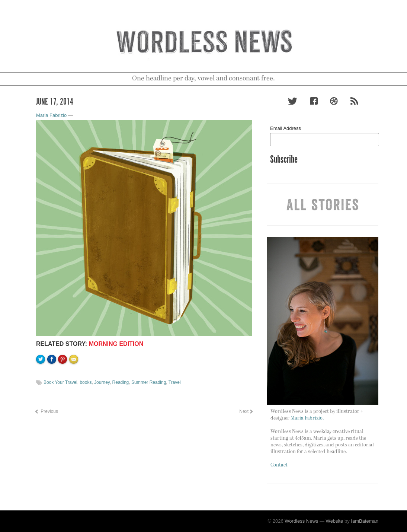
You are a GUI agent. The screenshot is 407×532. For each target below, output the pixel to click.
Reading (121, 382)
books (86, 382)
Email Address (286, 128)
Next (246, 411)
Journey (102, 382)
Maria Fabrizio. (307, 418)
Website (335, 521)
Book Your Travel (60, 382)
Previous (46, 411)
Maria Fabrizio (51, 115)
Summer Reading (149, 382)
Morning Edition (116, 344)
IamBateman (365, 521)
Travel (175, 382)
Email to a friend (75, 385)
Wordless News (301, 521)
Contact (279, 465)
